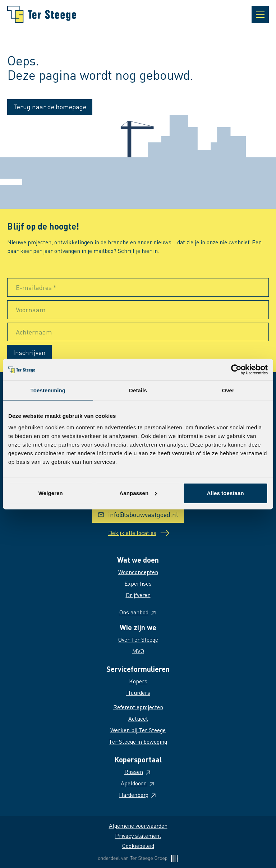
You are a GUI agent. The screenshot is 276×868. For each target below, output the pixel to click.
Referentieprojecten (138, 707)
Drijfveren (138, 595)
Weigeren (51, 493)
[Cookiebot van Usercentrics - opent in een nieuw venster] (236, 370)
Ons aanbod (138, 612)
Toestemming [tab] (48, 390)
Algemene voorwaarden (138, 825)
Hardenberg (138, 795)
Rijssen (138, 772)
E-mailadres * (36, 287)
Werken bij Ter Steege (138, 730)
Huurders (138, 692)
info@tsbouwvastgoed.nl (138, 514)
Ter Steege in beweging (138, 741)
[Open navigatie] (260, 14)
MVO (138, 651)
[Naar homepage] (42, 14)
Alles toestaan (226, 493)
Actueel (138, 718)
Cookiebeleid (138, 846)
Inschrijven (29, 352)
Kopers (138, 681)
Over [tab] (228, 390)
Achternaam (34, 332)
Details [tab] (138, 390)
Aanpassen (138, 493)
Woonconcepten (138, 572)
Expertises (138, 583)
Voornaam (31, 310)
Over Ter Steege (138, 639)
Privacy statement (138, 835)
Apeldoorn (138, 783)
